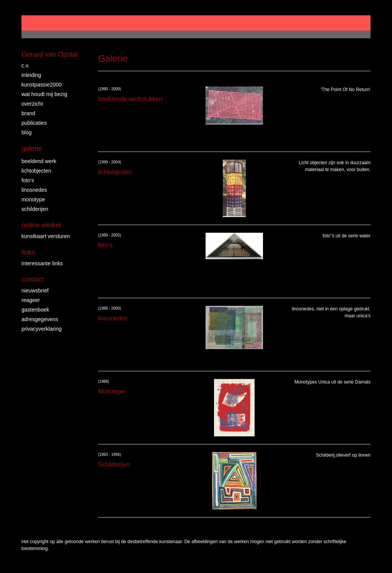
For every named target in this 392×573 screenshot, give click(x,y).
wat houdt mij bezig (44, 94)
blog (26, 132)
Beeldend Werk (39, 161)
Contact (33, 279)
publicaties (34, 123)
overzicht (32, 104)
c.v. (25, 65)
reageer (31, 300)
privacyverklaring (42, 329)
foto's (28, 180)
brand (28, 113)
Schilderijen (35, 209)
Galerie (32, 149)
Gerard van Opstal (50, 54)
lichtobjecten (36, 171)
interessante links (42, 263)
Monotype (33, 199)
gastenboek (35, 310)
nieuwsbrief (35, 291)
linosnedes (34, 190)
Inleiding (31, 75)
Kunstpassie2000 (42, 85)
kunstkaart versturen (46, 236)
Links (28, 252)
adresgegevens (40, 319)
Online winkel (41, 225)
